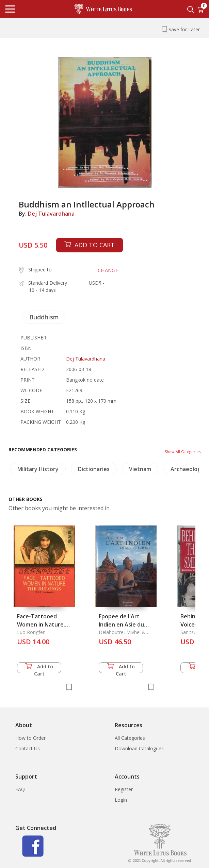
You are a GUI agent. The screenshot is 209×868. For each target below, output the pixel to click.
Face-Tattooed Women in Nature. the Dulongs (41, 624)
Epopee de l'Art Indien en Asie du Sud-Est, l (121, 624)
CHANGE (108, 270)
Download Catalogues (139, 748)
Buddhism (44, 317)
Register (124, 789)
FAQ (20, 789)
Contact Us (28, 748)
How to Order (30, 738)
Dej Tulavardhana (51, 214)
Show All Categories (183, 452)
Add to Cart (39, 668)
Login (121, 800)
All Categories (130, 738)
